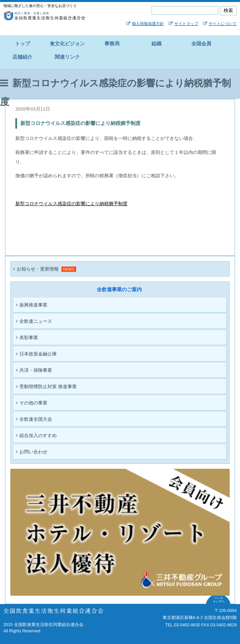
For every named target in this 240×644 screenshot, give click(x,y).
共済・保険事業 (34, 370)
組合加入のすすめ (36, 435)
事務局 (112, 43)
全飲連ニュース (34, 321)
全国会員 (201, 43)
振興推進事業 (32, 305)
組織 (157, 43)
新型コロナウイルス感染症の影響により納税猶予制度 (71, 204)
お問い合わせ (32, 452)
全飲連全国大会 (34, 419)
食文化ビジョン (67, 43)
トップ (23, 43)
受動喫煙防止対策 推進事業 (46, 386)
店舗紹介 (22, 57)
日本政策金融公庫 (36, 354)
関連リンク (67, 57)
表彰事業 (27, 337)
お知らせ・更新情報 (36, 269)
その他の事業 (32, 403)
